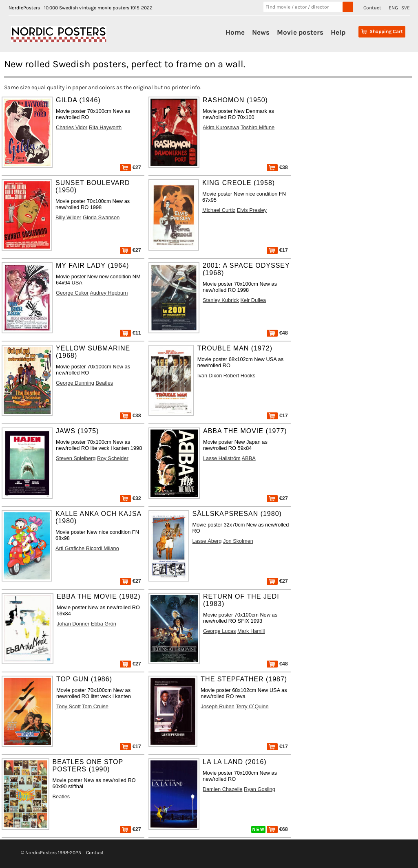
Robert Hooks (239, 376)
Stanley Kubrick (221, 300)
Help (338, 32)
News (261, 32)
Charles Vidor (72, 127)
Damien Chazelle (222, 789)
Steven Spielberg (76, 458)
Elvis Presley (252, 210)
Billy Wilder (68, 217)
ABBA (249, 458)
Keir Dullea (253, 300)
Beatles (105, 383)
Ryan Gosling (260, 789)
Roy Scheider (113, 458)
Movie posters (300, 32)
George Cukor (72, 293)
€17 (277, 250)
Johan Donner (73, 624)
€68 (277, 829)
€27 (130, 167)
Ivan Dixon (210, 376)
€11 (130, 333)
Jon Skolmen (238, 541)
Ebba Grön (104, 624)
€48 (277, 333)
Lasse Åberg (207, 541)
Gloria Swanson (101, 217)
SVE (406, 8)
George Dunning (75, 383)
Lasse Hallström (222, 458)
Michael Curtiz (219, 210)
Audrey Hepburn (109, 293)
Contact (372, 8)
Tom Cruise (95, 706)
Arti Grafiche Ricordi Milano (87, 548)
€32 (130, 498)
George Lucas (219, 631)
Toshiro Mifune (258, 127)
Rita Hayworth (105, 127)
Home (235, 32)
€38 (277, 167)
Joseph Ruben (218, 706)
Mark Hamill (251, 631)
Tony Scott (69, 706)
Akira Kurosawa (221, 127)
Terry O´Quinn (252, 706)
